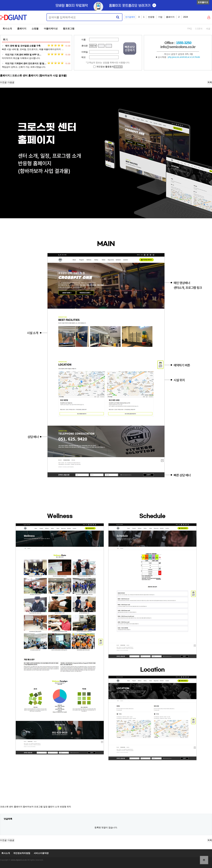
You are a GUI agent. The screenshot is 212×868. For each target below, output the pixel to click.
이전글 (3, 82)
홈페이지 (170, 17)
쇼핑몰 (35, 29)
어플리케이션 (51, 29)
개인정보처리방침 (22, 853)
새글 (208, 29)
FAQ (190, 29)
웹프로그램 (69, 29)
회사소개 (7, 29)
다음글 (11, 82)
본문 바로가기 (0, 0)
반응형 (151, 17)
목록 (210, 82)
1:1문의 (199, 29)
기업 (160, 17)
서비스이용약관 (41, 853)
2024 (186, 17)
